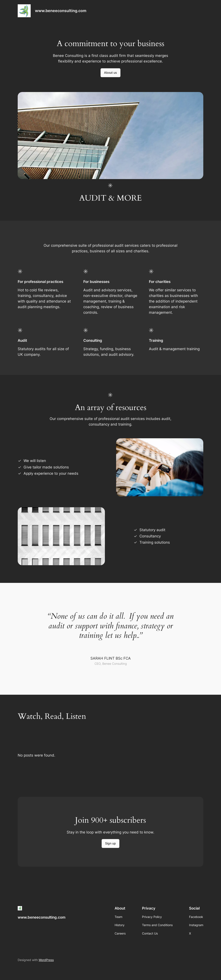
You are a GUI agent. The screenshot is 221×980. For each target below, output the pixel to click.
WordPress (46, 960)
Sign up (110, 843)
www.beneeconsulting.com (61, 11)
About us (110, 73)
